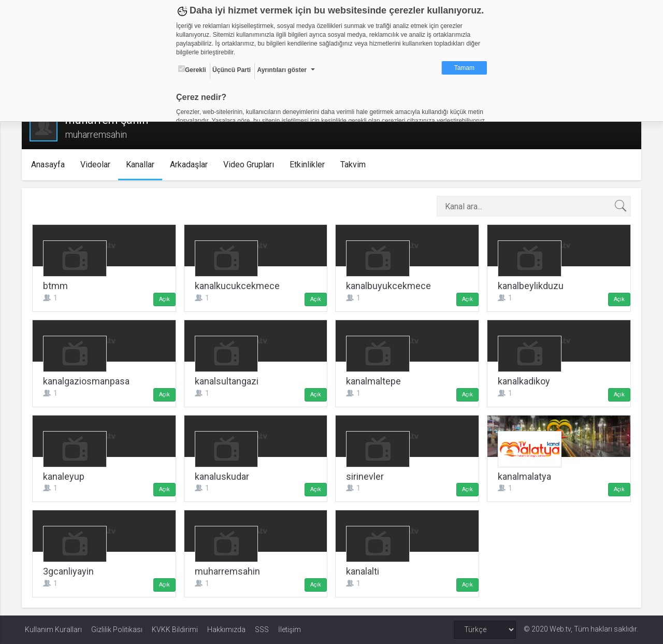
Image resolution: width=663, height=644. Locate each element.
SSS (262, 629)
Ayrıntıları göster (282, 70)
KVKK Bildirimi (175, 629)
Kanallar (143, 164)
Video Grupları (251, 164)
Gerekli (192, 69)
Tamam (464, 68)
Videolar (98, 164)
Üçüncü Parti (232, 70)
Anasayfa (51, 164)
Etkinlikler (310, 164)
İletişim (290, 629)
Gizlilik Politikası (117, 629)
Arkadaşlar (191, 164)
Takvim (356, 164)
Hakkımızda (226, 629)
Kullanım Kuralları (53, 629)
